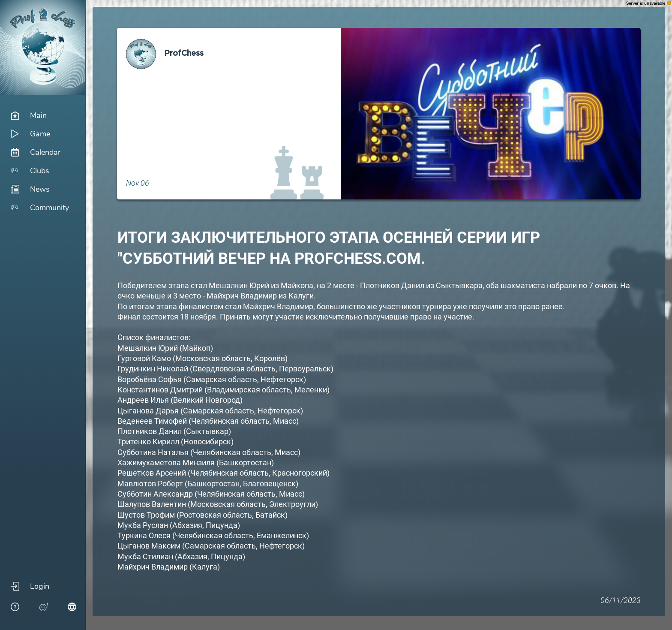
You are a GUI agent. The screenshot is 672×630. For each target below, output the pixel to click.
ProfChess (184, 54)
